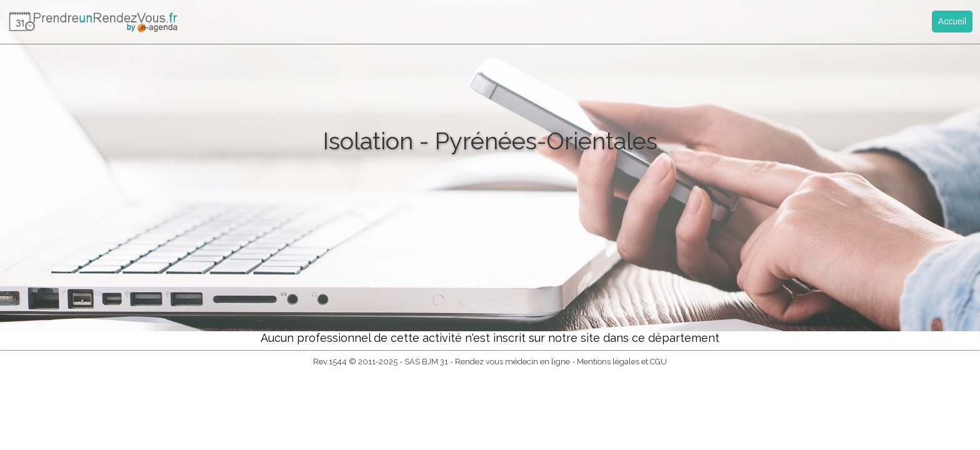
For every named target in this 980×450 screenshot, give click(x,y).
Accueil (952, 21)
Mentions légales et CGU (622, 362)
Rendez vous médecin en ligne (512, 362)
